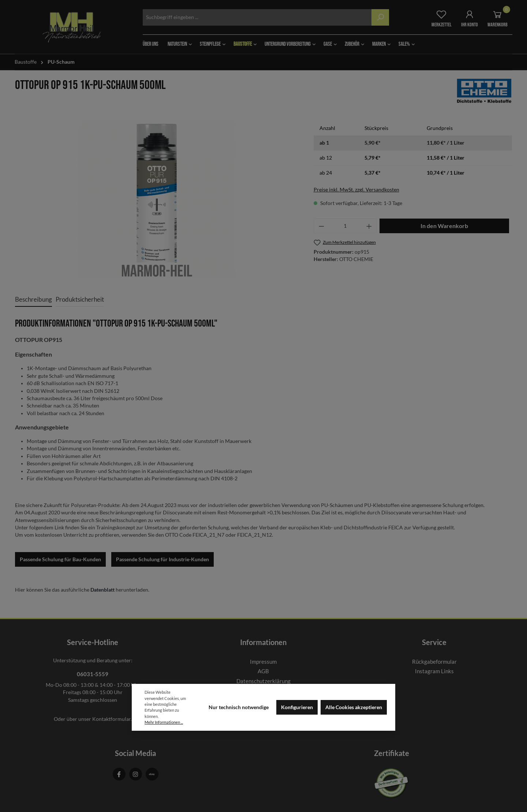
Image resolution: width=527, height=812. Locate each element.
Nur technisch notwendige (239, 707)
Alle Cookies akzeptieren (354, 707)
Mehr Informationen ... (164, 722)
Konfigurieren (297, 707)
